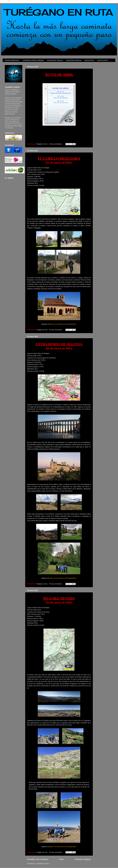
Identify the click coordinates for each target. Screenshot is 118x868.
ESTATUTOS (89, 60)
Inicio (61, 859)
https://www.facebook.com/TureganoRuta (63, 324)
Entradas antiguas (83, 859)
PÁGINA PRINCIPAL (12, 60)
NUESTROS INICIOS (74, 60)
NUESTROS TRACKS (55, 60)
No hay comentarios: (56, 144)
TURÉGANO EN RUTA (59, 12)
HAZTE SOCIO (103, 60)
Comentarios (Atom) (43, 864)
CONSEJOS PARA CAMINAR (33, 60)
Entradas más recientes (38, 859)
